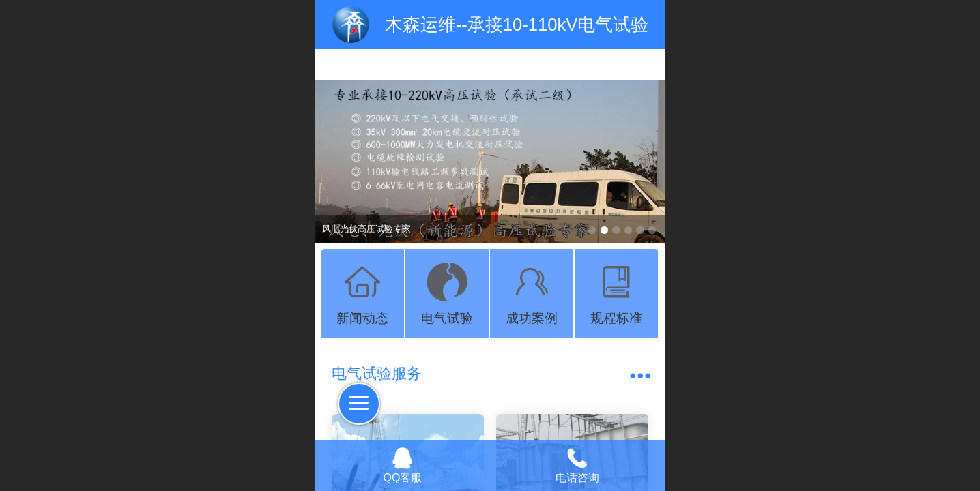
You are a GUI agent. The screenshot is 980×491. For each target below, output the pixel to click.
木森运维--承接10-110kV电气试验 (517, 25)
